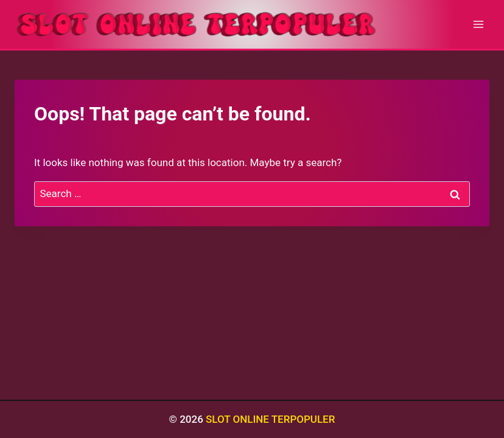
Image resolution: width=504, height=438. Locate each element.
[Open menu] (478, 24)
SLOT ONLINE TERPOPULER (270, 419)
